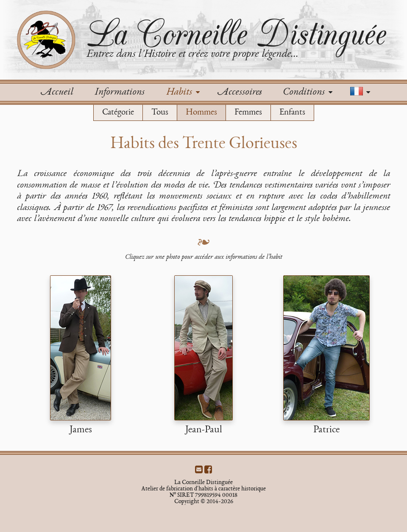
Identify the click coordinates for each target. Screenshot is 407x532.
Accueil (57, 92)
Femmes (248, 113)
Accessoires (240, 92)
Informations (119, 92)
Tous (160, 113)
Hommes (201, 113)
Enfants (292, 113)
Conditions (308, 92)
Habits (183, 92)
